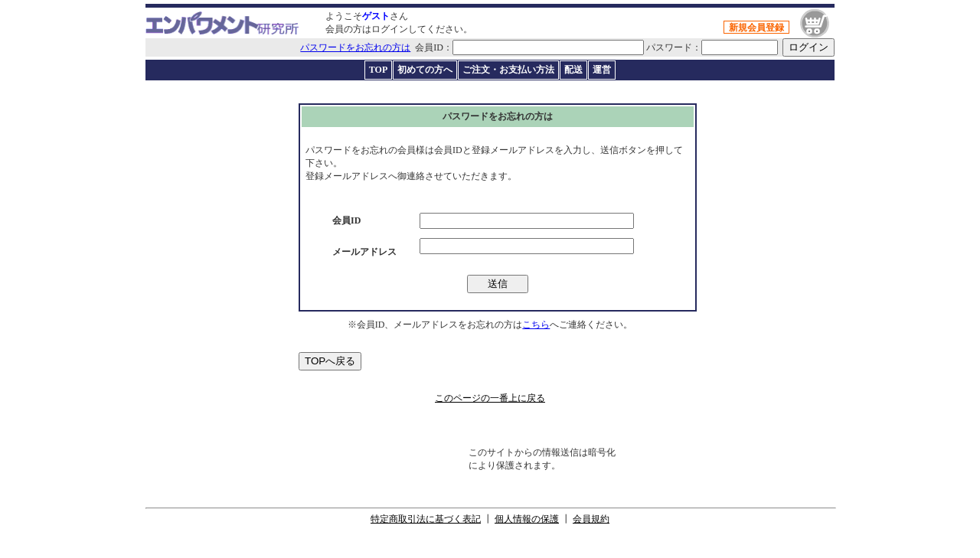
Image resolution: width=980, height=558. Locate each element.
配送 (573, 70)
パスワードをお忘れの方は (355, 47)
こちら (536, 325)
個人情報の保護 (527, 519)
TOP (378, 70)
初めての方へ (425, 70)
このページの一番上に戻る (490, 398)
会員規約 (591, 519)
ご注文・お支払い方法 (508, 70)
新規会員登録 (756, 28)
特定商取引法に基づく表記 (426, 519)
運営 (602, 70)
